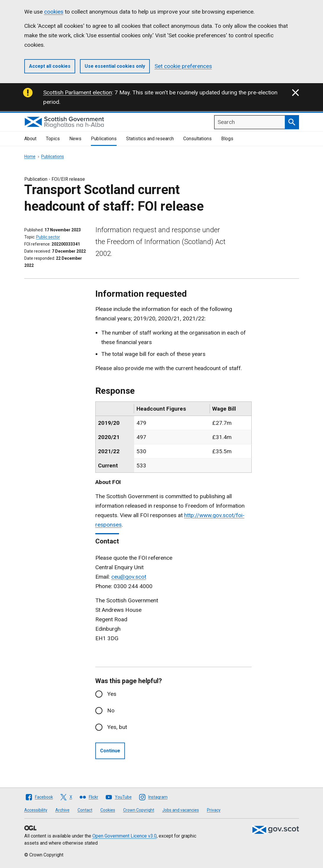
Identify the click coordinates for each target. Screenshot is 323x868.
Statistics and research (150, 139)
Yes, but (117, 727)
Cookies (108, 810)
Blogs (227, 139)
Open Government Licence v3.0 (124, 836)
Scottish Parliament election (78, 92)
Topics (53, 139)
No (111, 710)
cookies (54, 12)
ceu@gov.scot (129, 577)
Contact (85, 810)
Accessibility (36, 810)
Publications (104, 139)
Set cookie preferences (183, 66)
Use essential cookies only (115, 66)
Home (30, 157)
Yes (112, 694)
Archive (62, 810)
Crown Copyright (139, 810)
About (30, 139)
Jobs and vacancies (181, 810)
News (75, 139)
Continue (110, 751)
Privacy (214, 810)
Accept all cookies (50, 66)
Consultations (197, 139)
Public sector (48, 237)
